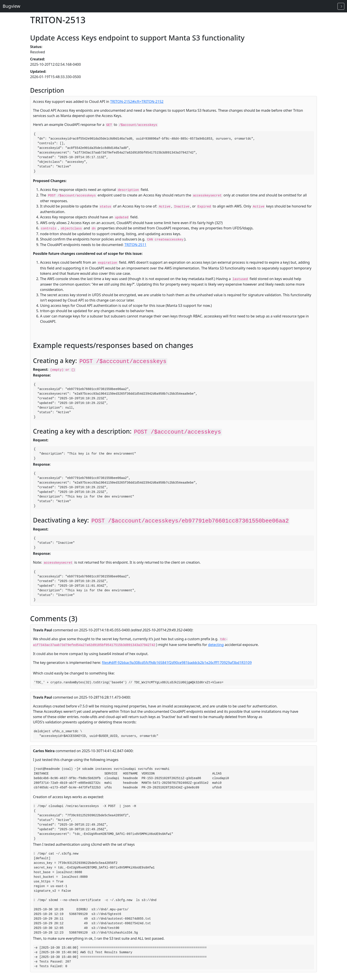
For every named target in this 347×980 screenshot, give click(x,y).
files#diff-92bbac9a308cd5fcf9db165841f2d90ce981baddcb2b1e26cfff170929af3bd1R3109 (177, 663)
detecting (216, 645)
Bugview (12, 6)
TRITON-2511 (135, 245)
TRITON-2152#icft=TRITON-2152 (137, 102)
